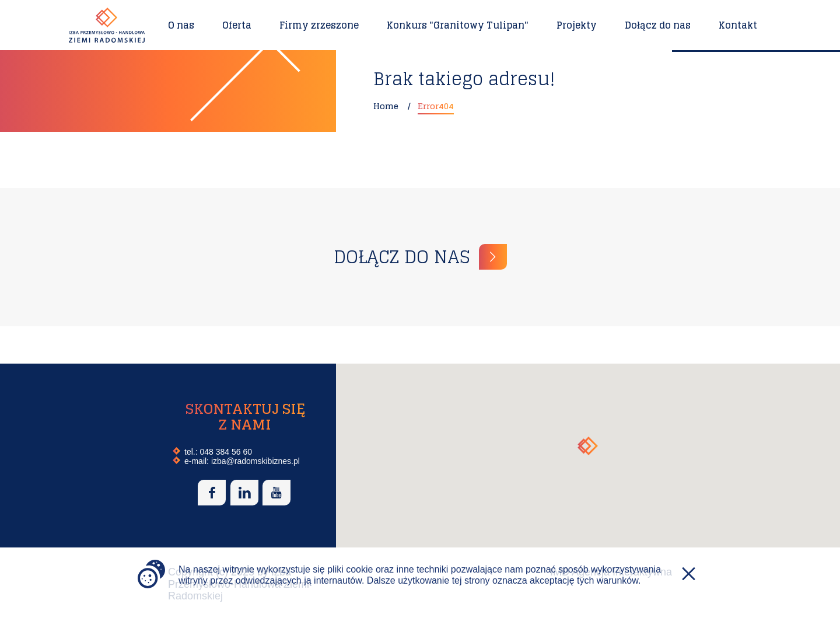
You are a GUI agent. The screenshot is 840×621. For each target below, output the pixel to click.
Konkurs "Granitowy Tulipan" (458, 25)
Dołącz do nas (658, 25)
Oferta (237, 25)
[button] (588, 446)
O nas (181, 25)
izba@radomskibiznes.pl (256, 461)
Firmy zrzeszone (319, 25)
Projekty (577, 25)
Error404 (436, 106)
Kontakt (738, 25)
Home (386, 106)
